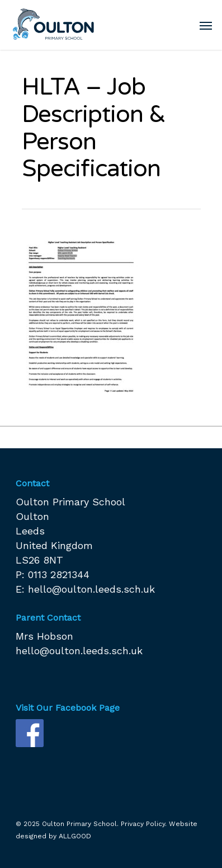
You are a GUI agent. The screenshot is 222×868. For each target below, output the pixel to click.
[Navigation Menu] (206, 25)
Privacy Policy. (144, 824)
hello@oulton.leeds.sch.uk (91, 589)
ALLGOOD (75, 836)
